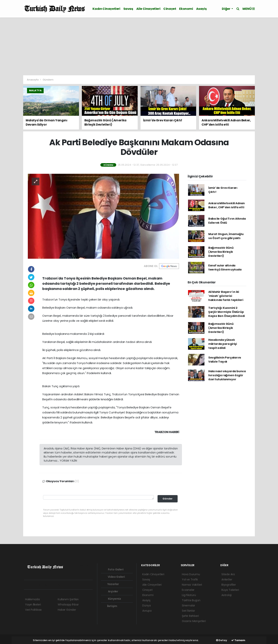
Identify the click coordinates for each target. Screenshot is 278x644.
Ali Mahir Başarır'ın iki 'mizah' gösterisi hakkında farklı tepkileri (226, 296)
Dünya (147, 605)
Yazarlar (111, 584)
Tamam (238, 640)
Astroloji (226, 595)
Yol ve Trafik (190, 579)
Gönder (168, 499)
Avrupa (147, 611)
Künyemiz (112, 599)
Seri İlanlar (188, 611)
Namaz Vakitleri (192, 585)
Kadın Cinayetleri (106, 9)
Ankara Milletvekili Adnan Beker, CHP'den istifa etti (227, 205)
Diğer (226, 9)
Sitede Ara (228, 574)
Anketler (227, 579)
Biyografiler (229, 585)
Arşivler (110, 591)
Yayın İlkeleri (33, 605)
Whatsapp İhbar (68, 605)
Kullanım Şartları (68, 599)
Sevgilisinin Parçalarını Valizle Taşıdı (225, 360)
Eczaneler (188, 590)
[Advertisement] (139, 46)
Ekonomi (186, 9)
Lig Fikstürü (189, 595)
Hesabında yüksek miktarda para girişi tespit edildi (223, 344)
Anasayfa (33, 80)
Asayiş (201, 9)
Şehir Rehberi (190, 616)
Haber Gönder (67, 610)
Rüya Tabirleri (230, 590)
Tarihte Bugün (191, 600)
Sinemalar (188, 605)
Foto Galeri (113, 569)
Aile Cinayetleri (148, 9)
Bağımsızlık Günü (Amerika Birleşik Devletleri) (221, 252)
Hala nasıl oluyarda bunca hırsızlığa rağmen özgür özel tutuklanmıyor (227, 375)
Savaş (128, 9)
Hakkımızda (32, 599)
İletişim (110, 606)
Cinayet (170, 9)
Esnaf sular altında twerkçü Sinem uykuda (225, 267)
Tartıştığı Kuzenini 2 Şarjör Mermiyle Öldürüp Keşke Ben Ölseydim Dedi (227, 312)
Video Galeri (114, 577)
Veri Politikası (33, 610)
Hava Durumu (191, 574)
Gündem (48, 80)
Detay (222, 640)
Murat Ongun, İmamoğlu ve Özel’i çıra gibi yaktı (226, 236)
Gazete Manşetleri (194, 621)
